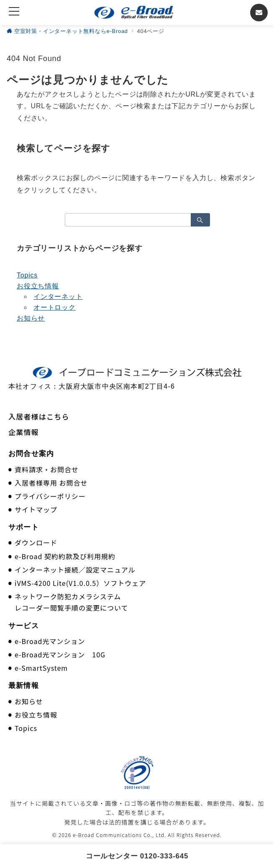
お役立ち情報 (38, 286)
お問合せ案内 (31, 454)
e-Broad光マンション (50, 641)
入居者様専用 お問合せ (51, 483)
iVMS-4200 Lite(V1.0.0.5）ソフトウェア (80, 583)
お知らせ (31, 318)
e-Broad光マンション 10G (60, 654)
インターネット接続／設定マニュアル (75, 570)
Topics (27, 275)
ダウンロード (36, 542)
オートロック (55, 307)
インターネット (58, 297)
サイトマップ (36, 509)
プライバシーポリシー (50, 496)
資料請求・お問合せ (47, 469)
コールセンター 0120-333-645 (137, 856)
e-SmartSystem (41, 668)
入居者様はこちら (39, 416)
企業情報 (24, 432)
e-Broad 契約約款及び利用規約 (65, 556)
